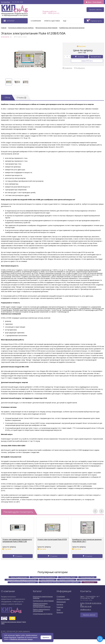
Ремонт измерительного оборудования (41, 610)
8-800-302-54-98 (86, 606)
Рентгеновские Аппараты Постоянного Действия (60, 582)
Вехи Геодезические (19, 577)
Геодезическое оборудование (43, 601)
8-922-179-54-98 (86, 603)
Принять (46, 637)
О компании (36, 21)
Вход (89, 2)
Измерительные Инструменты (44, 577)
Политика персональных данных (11, 622)
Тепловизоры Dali (87, 577)
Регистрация (97, 2)
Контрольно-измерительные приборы (43, 597)
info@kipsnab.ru (86, 610)
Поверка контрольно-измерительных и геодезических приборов (42, 605)
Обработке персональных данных (21, 639)
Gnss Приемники (48, 580)
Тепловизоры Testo (68, 577)
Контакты (60, 604)
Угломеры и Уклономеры (89, 580)
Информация (61, 602)
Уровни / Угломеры (67, 580)
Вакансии (60, 612)
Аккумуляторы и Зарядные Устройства (22, 580)
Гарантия (60, 607)
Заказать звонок (95, 10)
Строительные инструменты (43, 614)
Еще (66, 21)
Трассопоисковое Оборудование (23, 582)
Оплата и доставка (52, 21)
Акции (59, 610)
